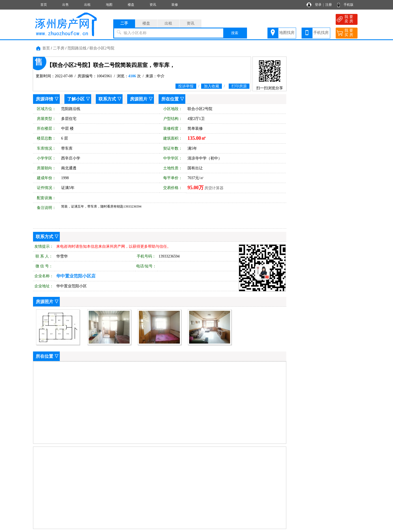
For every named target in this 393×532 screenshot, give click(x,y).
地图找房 (287, 33)
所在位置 (170, 99)
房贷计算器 (214, 188)
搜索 (235, 33)
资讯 (153, 5)
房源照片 (139, 99)
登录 (318, 5)
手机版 (349, 5)
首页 (44, 5)
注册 (329, 5)
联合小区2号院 (102, 48)
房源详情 (44, 99)
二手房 (59, 48)
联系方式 (107, 99)
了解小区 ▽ (79, 99)
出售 (65, 5)
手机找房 (321, 33)
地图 (109, 5)
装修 (175, 5)
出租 (87, 5)
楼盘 (131, 5)
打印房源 (239, 86)
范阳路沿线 (77, 48)
